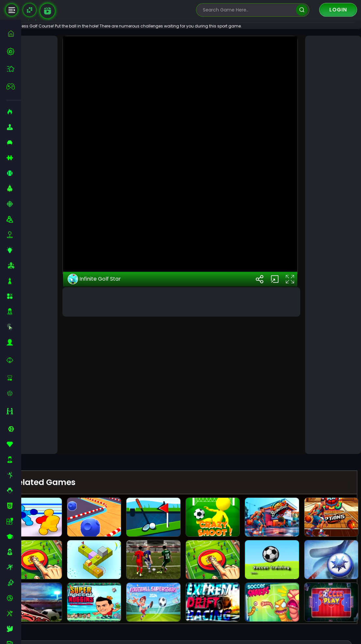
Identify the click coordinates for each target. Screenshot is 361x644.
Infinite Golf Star (112, 426)
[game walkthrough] (48, 11)
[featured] (14, 69)
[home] (14, 34)
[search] (302, 10)
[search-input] (248, 10)
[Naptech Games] (30, 10)
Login (338, 10)
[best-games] (14, 51)
